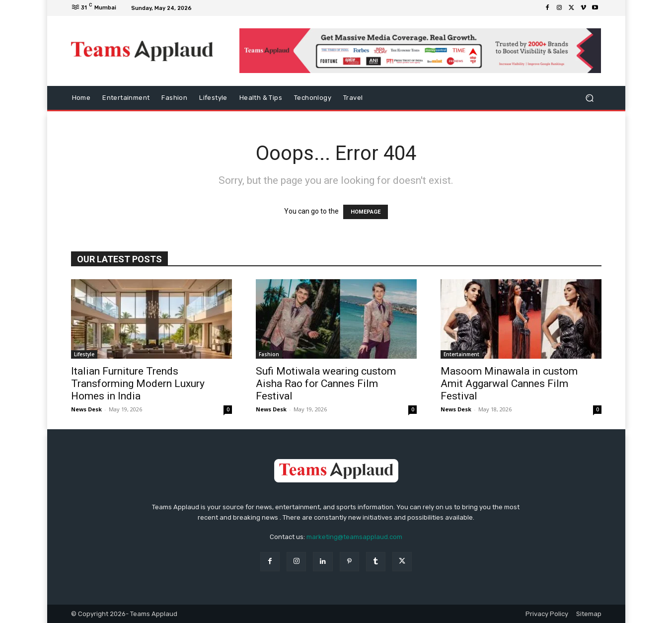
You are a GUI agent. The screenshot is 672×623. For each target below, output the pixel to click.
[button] (590, 98)
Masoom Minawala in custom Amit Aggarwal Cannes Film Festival (509, 384)
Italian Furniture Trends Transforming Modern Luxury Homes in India (138, 384)
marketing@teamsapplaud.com (354, 537)
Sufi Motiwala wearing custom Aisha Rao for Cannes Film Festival (326, 384)
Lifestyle (84, 354)
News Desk (86, 409)
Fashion (269, 354)
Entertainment (461, 354)
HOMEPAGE (366, 212)
